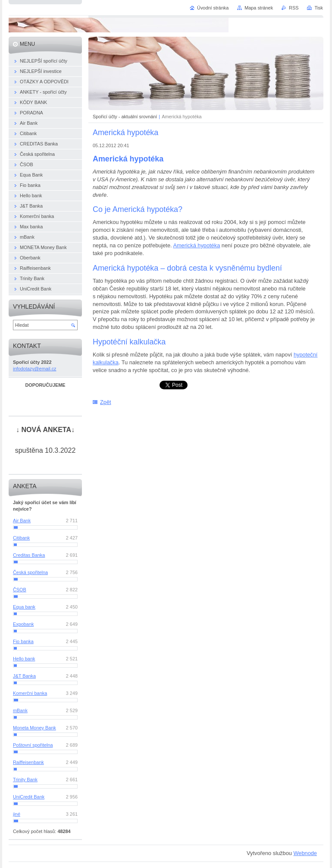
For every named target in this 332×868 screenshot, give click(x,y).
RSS (294, 8)
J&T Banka (24, 676)
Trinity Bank (25, 780)
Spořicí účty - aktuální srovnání (125, 117)
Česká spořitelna (30, 572)
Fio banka (23, 641)
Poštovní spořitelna (33, 745)
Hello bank (24, 659)
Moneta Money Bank (34, 728)
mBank (20, 710)
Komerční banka (30, 693)
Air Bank (22, 521)
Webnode (305, 853)
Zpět (106, 402)
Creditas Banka (29, 555)
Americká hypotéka (196, 245)
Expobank (23, 624)
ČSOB (20, 590)
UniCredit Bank (29, 797)
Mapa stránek (259, 8)
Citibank (21, 538)
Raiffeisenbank (28, 762)
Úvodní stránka (213, 8)
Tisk (319, 8)
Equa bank (24, 607)
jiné (17, 814)
